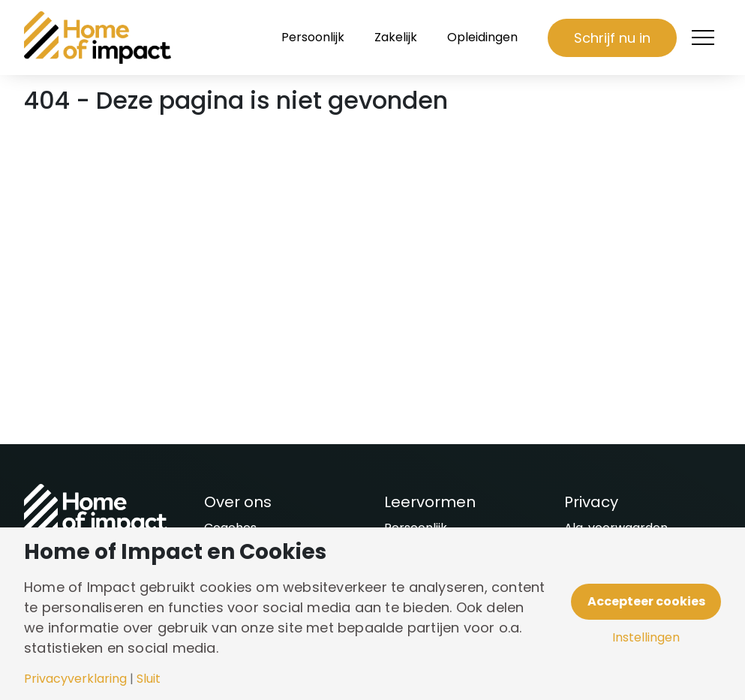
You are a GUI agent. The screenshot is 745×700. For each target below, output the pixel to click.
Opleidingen (482, 37)
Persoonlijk (313, 37)
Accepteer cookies (646, 601)
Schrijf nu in (612, 38)
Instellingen (646, 638)
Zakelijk (396, 37)
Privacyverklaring (75, 679)
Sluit (149, 679)
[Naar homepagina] (99, 38)
